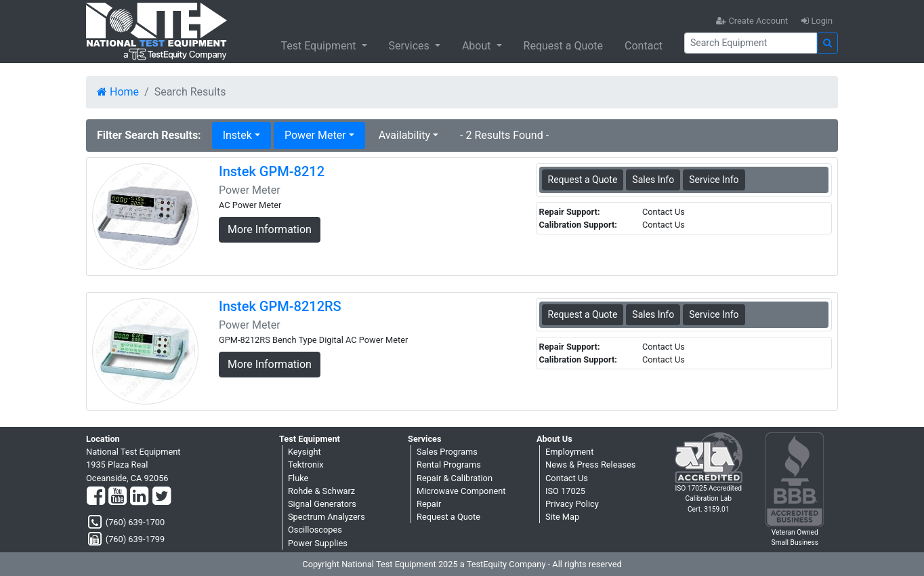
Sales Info (653, 180)
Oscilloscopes (315, 530)
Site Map (562, 517)
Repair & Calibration (455, 478)
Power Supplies (318, 543)
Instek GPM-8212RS (280, 306)
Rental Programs (449, 465)
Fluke (298, 478)
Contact (644, 46)
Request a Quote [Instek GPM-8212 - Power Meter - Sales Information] (583, 180)
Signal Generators (322, 504)
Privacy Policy (572, 504)
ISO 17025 (565, 491)
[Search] (751, 43)
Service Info (714, 180)
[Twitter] (162, 497)
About (478, 46)
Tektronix (306, 465)
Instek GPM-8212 (272, 171)
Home (118, 92)
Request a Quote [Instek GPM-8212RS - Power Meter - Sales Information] (583, 314)
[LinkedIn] (139, 497)
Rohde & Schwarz (321, 491)
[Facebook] (96, 497)
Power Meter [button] (315, 135)
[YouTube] (118, 497)
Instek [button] (237, 135)
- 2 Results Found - (504, 135)
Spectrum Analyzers (327, 517)
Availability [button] (404, 135)
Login (817, 21)
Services (411, 46)
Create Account (752, 21)
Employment (569, 452)
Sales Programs (447, 452)
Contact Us (567, 478)
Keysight (304, 452)
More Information (270, 229)
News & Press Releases (590, 465)
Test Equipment (319, 46)
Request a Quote (564, 46)
